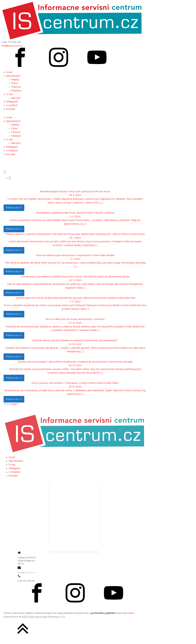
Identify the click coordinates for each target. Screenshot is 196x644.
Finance (16, 87)
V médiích (12, 105)
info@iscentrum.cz (12, 46)
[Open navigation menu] (5, 172)
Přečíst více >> (14, 208)
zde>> (131, 613)
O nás (9, 94)
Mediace (16, 91)
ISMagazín (12, 102)
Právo (15, 83)
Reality (15, 80)
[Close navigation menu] (10, 178)
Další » (15, 404)
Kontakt (11, 109)
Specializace (13, 76)
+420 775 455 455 (11, 42)
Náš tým (16, 98)
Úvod (9, 72)
